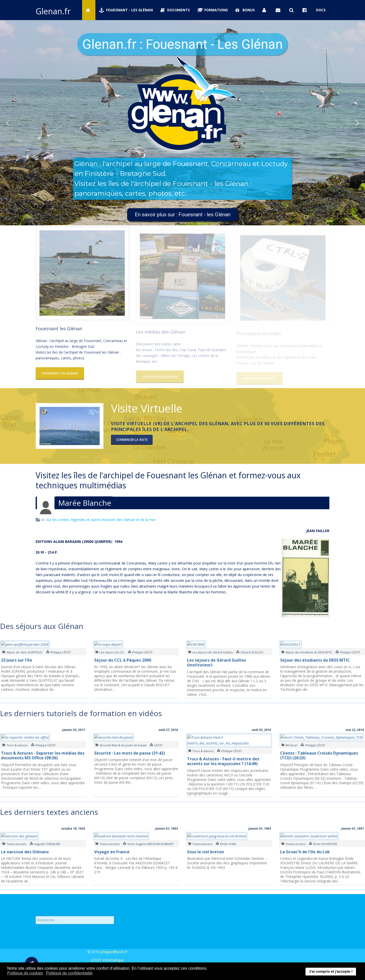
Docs (321, 10)
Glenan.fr (53, 11)
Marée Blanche (85, 503)
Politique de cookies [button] (25, 973)
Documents (175, 10)
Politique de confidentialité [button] (69, 973)
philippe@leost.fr (114, 952)
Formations (213, 10)
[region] (183, 123)
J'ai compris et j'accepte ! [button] (331, 971)
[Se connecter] (265, 10)
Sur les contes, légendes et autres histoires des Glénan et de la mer (101, 520)
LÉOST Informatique (107, 960)
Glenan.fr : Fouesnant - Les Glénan (183, 44)
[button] (8, 123)
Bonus (245, 10)
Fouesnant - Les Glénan (126, 10)
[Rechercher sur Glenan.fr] (292, 10)
